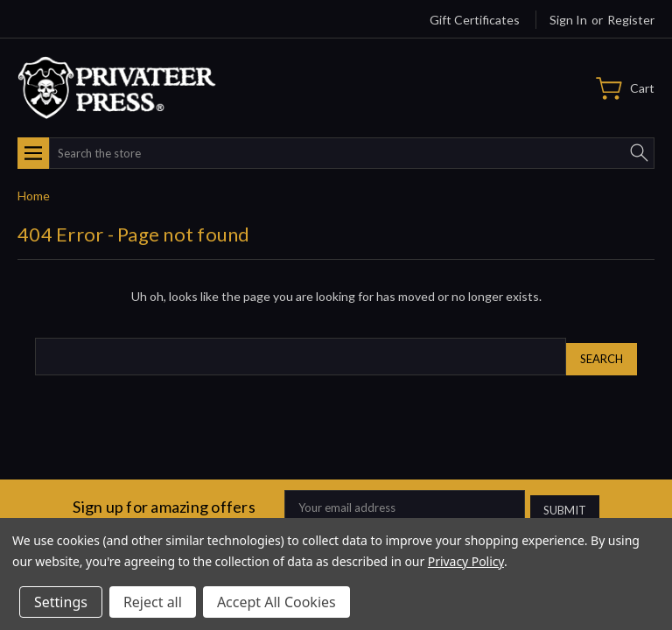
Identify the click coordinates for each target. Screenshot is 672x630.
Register (631, 20)
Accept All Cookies (276, 602)
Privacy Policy (466, 561)
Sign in (568, 20)
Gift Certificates (475, 20)
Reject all (153, 602)
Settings (61, 602)
